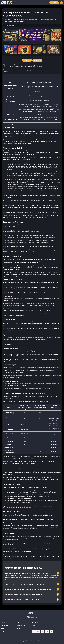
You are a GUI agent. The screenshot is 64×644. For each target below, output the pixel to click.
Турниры (20, 622)
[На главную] (32, 613)
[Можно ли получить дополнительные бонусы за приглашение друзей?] (32, 589)
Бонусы (19, 628)
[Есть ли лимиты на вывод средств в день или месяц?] (32, 600)
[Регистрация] (37, 60)
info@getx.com (36, 627)
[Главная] (7, 3)
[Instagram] (52, 631)
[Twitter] (47, 631)
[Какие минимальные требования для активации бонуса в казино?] (32, 573)
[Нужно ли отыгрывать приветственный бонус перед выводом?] (32, 584)
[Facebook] (38, 631)
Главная (4, 622)
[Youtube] (43, 631)
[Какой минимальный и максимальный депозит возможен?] (32, 594)
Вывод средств (21, 625)
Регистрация (5, 625)
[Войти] (27, 60)
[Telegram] (34, 631)
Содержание (10, 26)
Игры (3, 631)
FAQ (18, 631)
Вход (3, 628)
